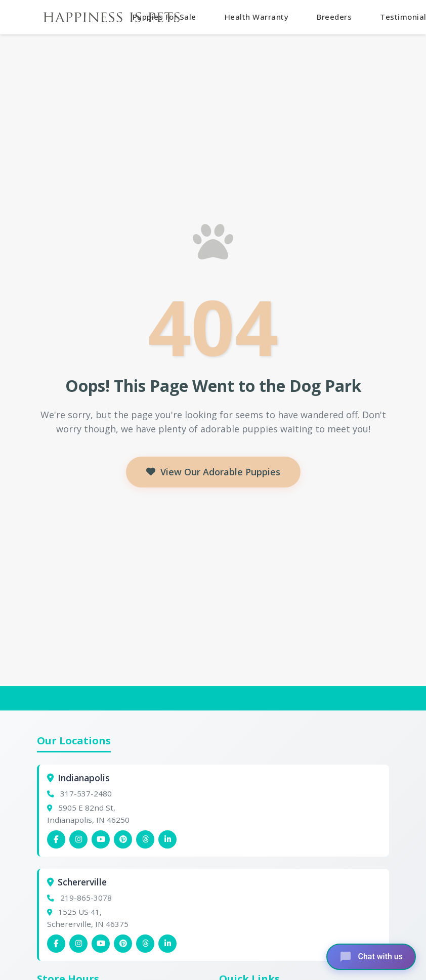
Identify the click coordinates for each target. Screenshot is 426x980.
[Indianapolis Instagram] (78, 839)
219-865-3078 (86, 898)
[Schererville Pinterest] (123, 944)
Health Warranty (257, 17)
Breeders (334, 17)
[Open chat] (371, 957)
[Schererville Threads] (145, 944)
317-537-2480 (86, 793)
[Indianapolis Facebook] (56, 839)
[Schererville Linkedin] (167, 944)
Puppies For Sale (164, 17)
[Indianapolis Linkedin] (167, 839)
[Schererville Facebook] (56, 944)
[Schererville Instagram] (78, 944)
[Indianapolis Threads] (145, 839)
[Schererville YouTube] (101, 944)
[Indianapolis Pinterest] (123, 839)
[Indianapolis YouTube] (101, 839)
